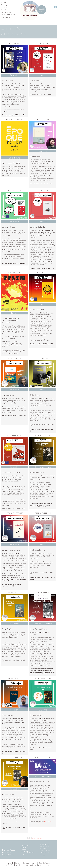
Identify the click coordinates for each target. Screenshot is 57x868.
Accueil (3, 2)
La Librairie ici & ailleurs (8, 15)
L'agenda (4, 7)
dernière (40, 838)
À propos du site (45, 865)
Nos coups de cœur (7, 5)
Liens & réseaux (6, 12)
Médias (4, 10)
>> (36, 838)
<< (16, 838)
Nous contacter (6, 17)
